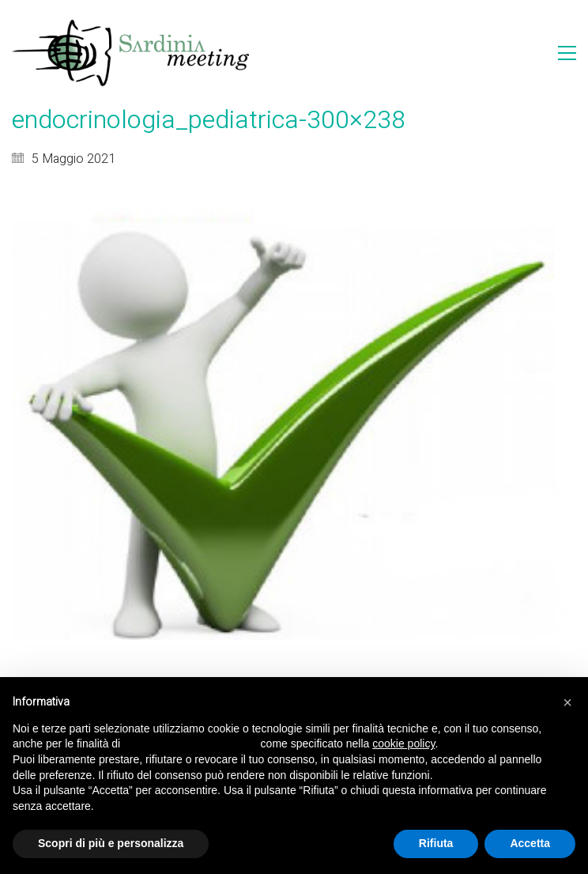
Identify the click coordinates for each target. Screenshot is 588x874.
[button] (567, 702)
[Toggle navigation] (567, 53)
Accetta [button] (530, 843)
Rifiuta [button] (436, 843)
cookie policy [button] (403, 743)
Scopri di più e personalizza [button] (111, 843)
